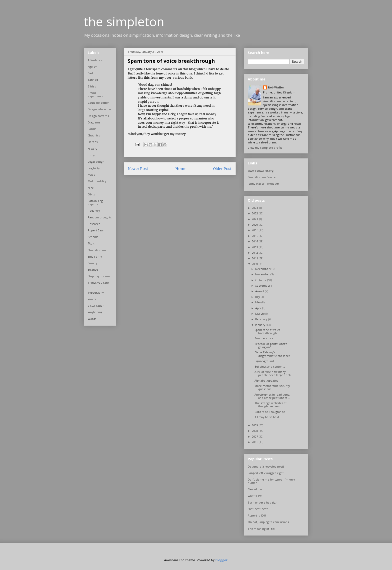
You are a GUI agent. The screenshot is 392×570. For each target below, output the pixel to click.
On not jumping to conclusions (268, 522)
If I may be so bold (267, 417)
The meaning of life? (261, 529)
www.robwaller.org (261, 171)
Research (94, 224)
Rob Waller (276, 87)
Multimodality (97, 181)
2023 (255, 208)
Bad (90, 73)
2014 (255, 241)
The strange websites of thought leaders (270, 405)
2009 (255, 425)
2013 (255, 247)
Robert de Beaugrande (270, 412)
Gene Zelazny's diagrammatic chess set (272, 354)
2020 (255, 225)
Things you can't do (98, 284)
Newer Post (138, 169)
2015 (255, 236)
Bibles (92, 86)
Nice (91, 188)
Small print (95, 257)
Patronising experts (95, 202)
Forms (92, 129)
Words (92, 319)
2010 (255, 264)
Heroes (93, 142)
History (92, 149)
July (258, 297)
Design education (99, 109)
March (260, 313)
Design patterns (98, 116)
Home (181, 169)
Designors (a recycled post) (266, 466)
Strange (93, 270)
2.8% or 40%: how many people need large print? (273, 373)
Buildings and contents (270, 366)
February (262, 319)
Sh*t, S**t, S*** (258, 509)
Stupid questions (99, 276)
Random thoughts (100, 217)
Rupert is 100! (257, 515)
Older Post (222, 169)
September (263, 285)
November (263, 274)
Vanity (92, 299)
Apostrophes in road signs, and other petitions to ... (272, 396)
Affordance (95, 60)
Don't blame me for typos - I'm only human (271, 481)
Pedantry (94, 211)
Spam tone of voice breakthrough (267, 331)
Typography (96, 292)
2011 (255, 258)
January (261, 325)
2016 (255, 230)
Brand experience (95, 94)
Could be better (98, 103)
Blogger (221, 560)
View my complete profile (265, 148)
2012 (255, 253)
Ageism (93, 67)
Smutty (92, 263)
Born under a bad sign (262, 502)
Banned (93, 80)
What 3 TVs (255, 496)
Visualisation (96, 305)
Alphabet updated (266, 380)
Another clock (264, 338)
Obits (91, 194)
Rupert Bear (96, 230)
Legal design (96, 162)
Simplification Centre (262, 177)
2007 (255, 436)
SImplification (97, 250)
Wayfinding (95, 312)
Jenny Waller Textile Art (263, 184)
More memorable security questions (272, 387)
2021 (255, 219)
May (258, 302)
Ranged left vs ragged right (266, 473)
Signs (91, 243)
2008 (255, 431)
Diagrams (94, 122)
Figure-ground (264, 361)
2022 (255, 213)
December (263, 269)
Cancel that (255, 489)
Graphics (94, 135)
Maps (91, 175)
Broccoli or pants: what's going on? (271, 345)
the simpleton (124, 21)
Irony (91, 155)
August (260, 291)
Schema (93, 237)
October (261, 280)
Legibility (94, 168)
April (259, 308)
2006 (255, 442)
